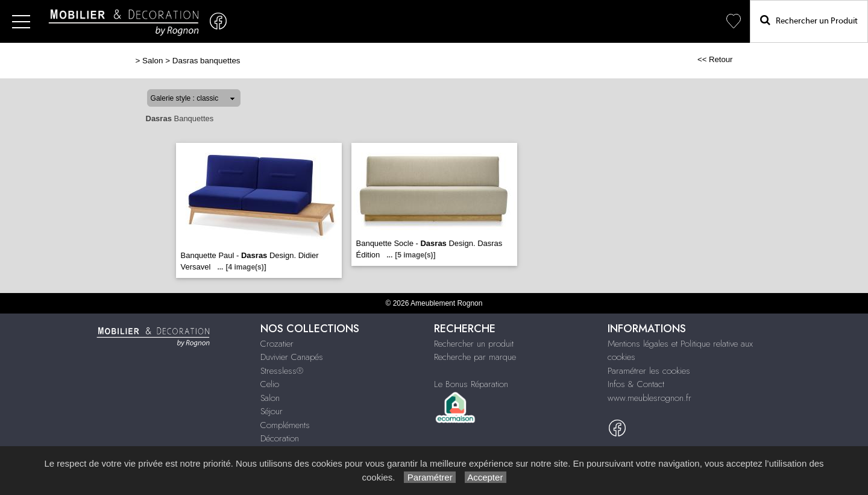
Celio (270, 384)
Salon (153, 61)
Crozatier (277, 344)
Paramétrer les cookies (649, 371)
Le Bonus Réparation (471, 384)
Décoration (280, 438)
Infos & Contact (636, 384)
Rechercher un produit (474, 344)
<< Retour (715, 59)
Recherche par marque (475, 357)
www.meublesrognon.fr (649, 398)
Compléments (285, 425)
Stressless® (282, 371)
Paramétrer (429, 477)
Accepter (486, 477)
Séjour (272, 411)
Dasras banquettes (206, 61)
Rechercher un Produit (809, 20)
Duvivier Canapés (292, 357)
